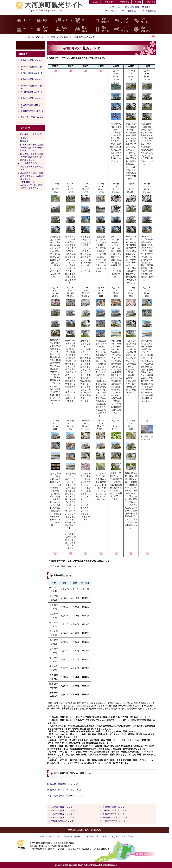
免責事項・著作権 (72, 836)
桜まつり (24, 138)
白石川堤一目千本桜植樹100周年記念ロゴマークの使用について (32, 147)
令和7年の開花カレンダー (31, 68)
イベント (67, 20)
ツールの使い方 (149, 11)
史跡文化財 (105, 21)
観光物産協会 (146, 29)
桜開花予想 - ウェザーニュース (66, 790)
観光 (45, 20)
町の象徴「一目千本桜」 (32, 134)
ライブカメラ (125, 29)
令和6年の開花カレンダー (31, 74)
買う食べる (105, 29)
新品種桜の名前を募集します (32, 168)
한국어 (138, 2)
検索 (31, 45)
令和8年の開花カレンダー (31, 62)
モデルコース (144, 21)
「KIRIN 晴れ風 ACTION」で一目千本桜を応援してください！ (31, 185)
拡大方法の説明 (132, 7)
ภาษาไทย (151, 2)
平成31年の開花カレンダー (32, 106)
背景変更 (146, 7)
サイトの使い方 (129, 11)
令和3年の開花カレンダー (31, 93)
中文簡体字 (110, 2)
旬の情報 (45, 29)
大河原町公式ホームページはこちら (85, 830)
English (96, 2)
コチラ (75, 566)
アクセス (28, 29)
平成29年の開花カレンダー (32, 119)
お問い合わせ (128, 836)
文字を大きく (116, 7)
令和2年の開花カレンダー (31, 100)
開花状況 (64, 37)
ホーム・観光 (34, 37)
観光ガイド (66, 29)
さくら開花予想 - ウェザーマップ (67, 796)
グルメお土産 (125, 21)
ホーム (27, 20)
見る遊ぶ (84, 29)
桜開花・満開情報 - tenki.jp (64, 784)
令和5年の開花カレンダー (31, 81)
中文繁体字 (125, 2)
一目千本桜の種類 (28, 163)
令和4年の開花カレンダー (31, 87)
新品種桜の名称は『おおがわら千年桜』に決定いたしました (32, 176)
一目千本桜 (50, 37)
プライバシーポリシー (49, 836)
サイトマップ (111, 11)
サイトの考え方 (110, 836)
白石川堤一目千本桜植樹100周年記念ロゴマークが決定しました (32, 157)
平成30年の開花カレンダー (32, 112)
